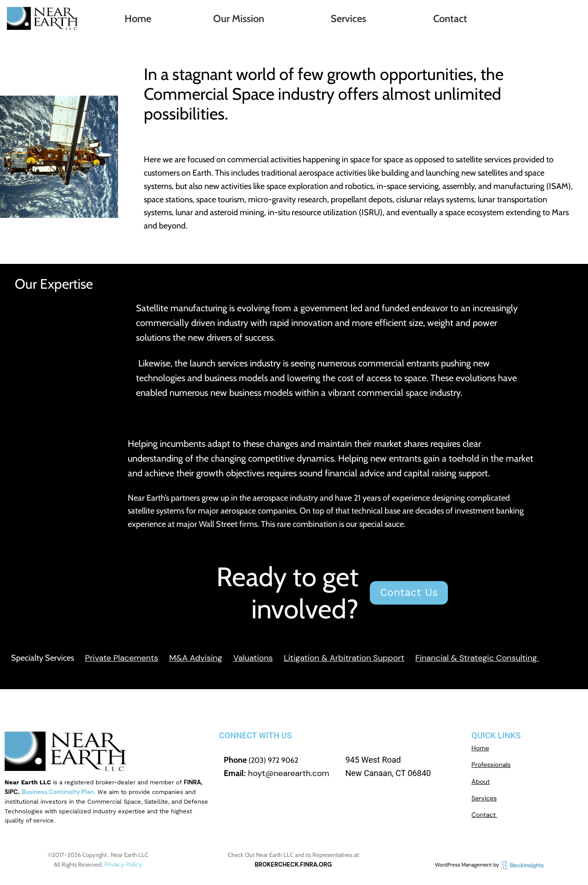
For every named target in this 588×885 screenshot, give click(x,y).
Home (138, 19)
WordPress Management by (490, 865)
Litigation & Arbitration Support (344, 658)
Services (348, 19)
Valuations (253, 658)
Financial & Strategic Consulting (476, 658)
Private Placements (122, 658)
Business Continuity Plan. (59, 792)
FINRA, (193, 782)
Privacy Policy (123, 865)
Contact (450, 19)
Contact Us (409, 592)
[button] (241, 19)
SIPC (11, 792)
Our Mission (239, 19)
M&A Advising (195, 658)
